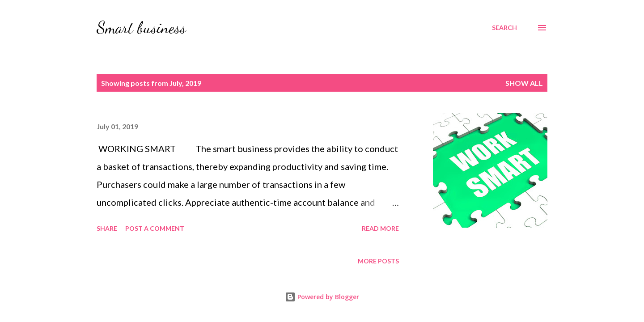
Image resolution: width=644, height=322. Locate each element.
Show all (524, 83)
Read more (380, 228)
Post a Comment (155, 228)
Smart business (141, 28)
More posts (378, 261)
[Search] (504, 28)
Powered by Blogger (322, 297)
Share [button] (107, 228)
